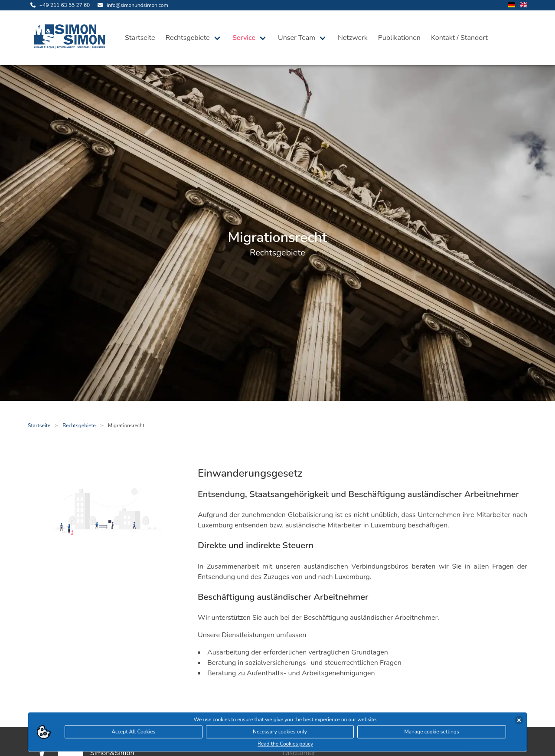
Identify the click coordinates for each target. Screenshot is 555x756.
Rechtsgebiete (188, 38)
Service (244, 38)
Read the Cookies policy (285, 745)
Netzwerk (353, 38)
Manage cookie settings (431, 733)
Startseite (140, 38)
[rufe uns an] (59, 5)
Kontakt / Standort (459, 38)
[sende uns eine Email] (131, 5)
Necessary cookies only (280, 733)
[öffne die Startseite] (71, 38)
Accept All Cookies (133, 733)
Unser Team (297, 38)
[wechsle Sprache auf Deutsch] (512, 5)
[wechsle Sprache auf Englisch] (524, 5)
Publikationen (399, 38)
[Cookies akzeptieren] (519, 721)
